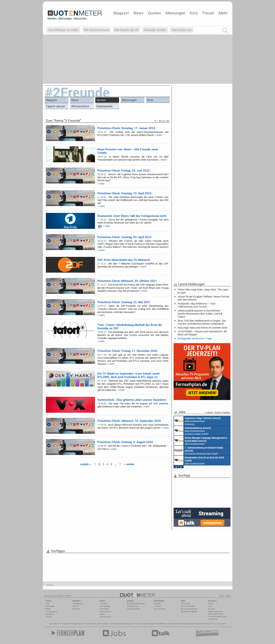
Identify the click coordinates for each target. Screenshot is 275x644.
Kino (194, 13)
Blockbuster (149, 624)
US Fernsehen (103, 624)
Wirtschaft (104, 609)
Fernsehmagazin (77, 624)
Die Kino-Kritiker (188, 606)
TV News (114, 624)
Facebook (50, 614)
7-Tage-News (51, 611)
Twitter (49, 617)
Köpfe (102, 614)
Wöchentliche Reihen (80, 107)
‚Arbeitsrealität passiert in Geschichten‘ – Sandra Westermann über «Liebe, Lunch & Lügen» (200, 314)
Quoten (154, 13)
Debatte (157, 604)
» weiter (129, 464)
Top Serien (221, 624)
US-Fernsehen (106, 617)
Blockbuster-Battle (189, 611)
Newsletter (50, 606)
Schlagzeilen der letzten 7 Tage (195, 338)
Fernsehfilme (161, 624)
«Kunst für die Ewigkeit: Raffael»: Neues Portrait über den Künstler (203, 298)
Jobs (210, 606)
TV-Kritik (157, 606)
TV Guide (138, 624)
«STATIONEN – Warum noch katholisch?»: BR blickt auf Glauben (202, 333)
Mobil (48, 609)
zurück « (86, 464)
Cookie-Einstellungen (217, 616)
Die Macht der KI (126, 30)
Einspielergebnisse (189, 609)
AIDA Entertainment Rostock (201, 441)
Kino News (54, 624)
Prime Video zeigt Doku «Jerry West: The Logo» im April (203, 291)
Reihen (76, 606)
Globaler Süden (155, 30)
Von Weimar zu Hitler (63, 30)
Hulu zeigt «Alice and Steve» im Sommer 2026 (202, 328)
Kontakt (211, 609)
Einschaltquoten (126, 624)
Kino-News (186, 604)
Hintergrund (78, 604)
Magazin (121, 13)
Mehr (223, 13)
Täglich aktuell (55, 106)
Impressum (213, 619)
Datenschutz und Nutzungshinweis (216, 613)
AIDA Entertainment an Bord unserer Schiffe (192, 431)
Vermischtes (105, 606)
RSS (47, 604)
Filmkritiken (91, 624)
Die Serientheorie (97, 30)
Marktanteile (105, 106)
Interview (76, 609)
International (105, 611)
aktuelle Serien (174, 624)
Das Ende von (182, 30)
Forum (208, 13)
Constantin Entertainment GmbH (199, 450)
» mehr (159, 135)
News (138, 13)
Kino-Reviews (160, 609)
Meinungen (175, 13)
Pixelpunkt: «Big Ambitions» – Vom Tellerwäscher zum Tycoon (196, 305)
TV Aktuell (64, 624)
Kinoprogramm (188, 624)
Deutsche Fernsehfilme (206, 624)
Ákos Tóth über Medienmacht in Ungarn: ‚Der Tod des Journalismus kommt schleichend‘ (202, 322)
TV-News (103, 604)
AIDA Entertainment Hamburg (197, 421)
